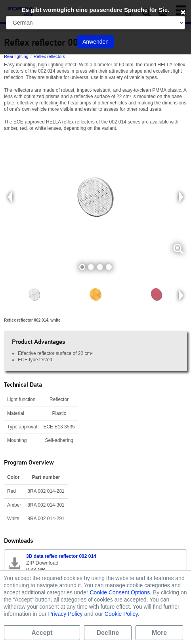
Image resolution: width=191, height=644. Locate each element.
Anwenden (95, 42)
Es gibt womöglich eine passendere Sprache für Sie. (96, 10)
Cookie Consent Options (120, 592)
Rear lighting (16, 56)
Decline (108, 633)
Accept (42, 633)
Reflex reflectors (49, 56)
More (159, 633)
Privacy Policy (65, 614)
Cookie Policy (121, 614)
